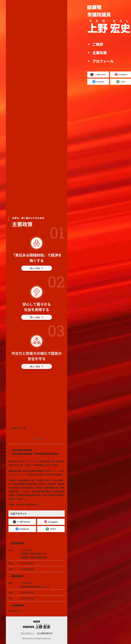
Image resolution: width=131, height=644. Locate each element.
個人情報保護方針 (45, 633)
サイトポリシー (27, 633)
